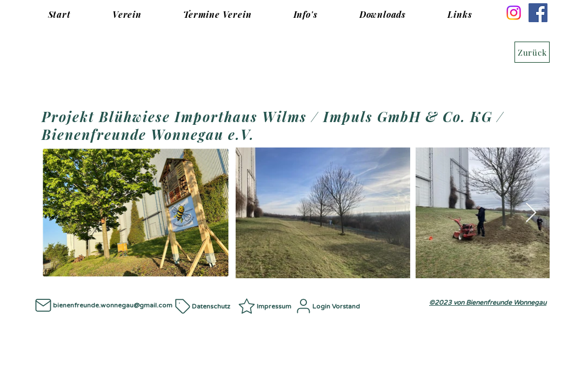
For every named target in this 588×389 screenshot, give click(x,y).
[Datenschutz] (205, 306)
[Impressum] (266, 306)
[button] (127, 14)
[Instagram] (514, 13)
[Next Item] (531, 213)
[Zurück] (532, 52)
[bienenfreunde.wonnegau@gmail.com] (103, 305)
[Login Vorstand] (330, 306)
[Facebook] (538, 13)
